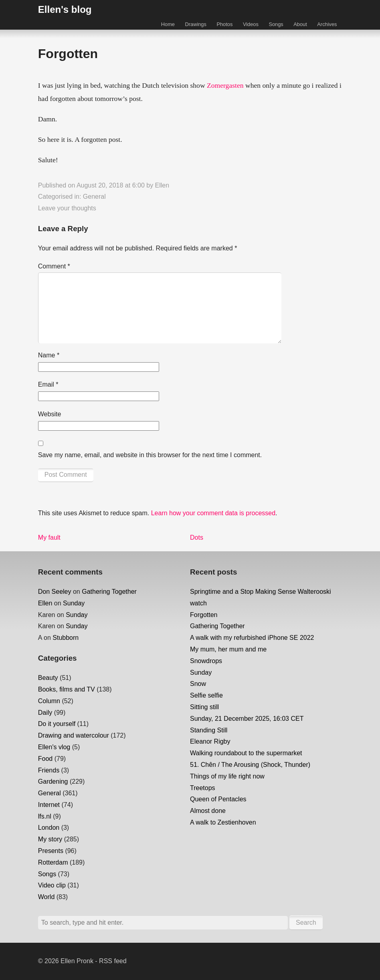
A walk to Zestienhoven (223, 822)
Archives (327, 24)
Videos (251, 24)
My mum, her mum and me (228, 649)
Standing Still (209, 730)
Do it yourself (57, 724)
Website (50, 414)
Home (168, 24)
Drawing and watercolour (74, 735)
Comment (54, 266)
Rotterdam (53, 862)
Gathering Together (109, 592)
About (300, 24)
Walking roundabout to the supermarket (246, 753)
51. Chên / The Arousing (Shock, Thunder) (250, 765)
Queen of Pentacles (218, 799)
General (94, 197)
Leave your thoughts (67, 208)
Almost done (208, 811)
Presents (51, 851)
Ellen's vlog (54, 747)
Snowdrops (206, 661)
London (49, 828)
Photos (224, 24)
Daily (45, 713)
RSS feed (113, 961)
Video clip (52, 885)
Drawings (196, 24)
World (46, 897)
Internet (49, 805)
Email (48, 384)
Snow (198, 684)
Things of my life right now (227, 776)
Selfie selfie (206, 695)
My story (50, 839)
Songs (276, 24)
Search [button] (306, 923)
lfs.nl (45, 816)
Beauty (48, 678)
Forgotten (204, 615)
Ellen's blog (65, 9)
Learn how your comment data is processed (213, 513)
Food (45, 759)
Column (49, 701)
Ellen (162, 185)
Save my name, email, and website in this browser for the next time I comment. (150, 455)
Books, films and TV (67, 689)
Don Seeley (55, 592)
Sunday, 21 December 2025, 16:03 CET (247, 719)
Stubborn (66, 638)
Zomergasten (225, 85)
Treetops (203, 788)
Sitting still (204, 707)
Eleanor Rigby (210, 741)
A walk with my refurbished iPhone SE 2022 (252, 638)
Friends (49, 770)
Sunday (74, 603)
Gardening (53, 781)
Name (49, 355)
